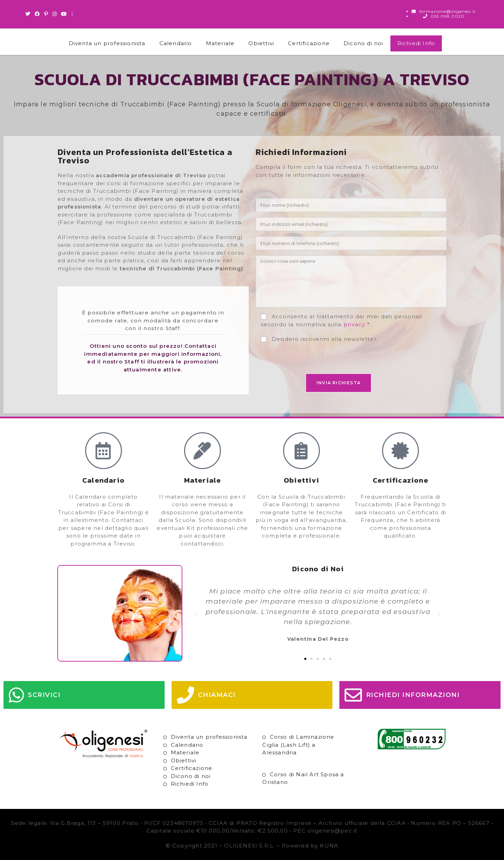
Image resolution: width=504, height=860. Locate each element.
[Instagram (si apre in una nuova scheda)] (55, 14)
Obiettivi (261, 43)
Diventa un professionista (107, 43)
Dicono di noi (363, 43)
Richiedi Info (416, 43)
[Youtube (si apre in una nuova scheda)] (64, 14)
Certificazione (309, 43)
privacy (354, 324)
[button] (196, 615)
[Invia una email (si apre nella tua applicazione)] (73, 14)
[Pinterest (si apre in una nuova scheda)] (46, 14)
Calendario (176, 43)
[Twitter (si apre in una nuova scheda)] (29, 14)
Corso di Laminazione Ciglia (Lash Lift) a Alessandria (298, 745)
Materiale (220, 43)
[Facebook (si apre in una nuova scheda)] (37, 14)
